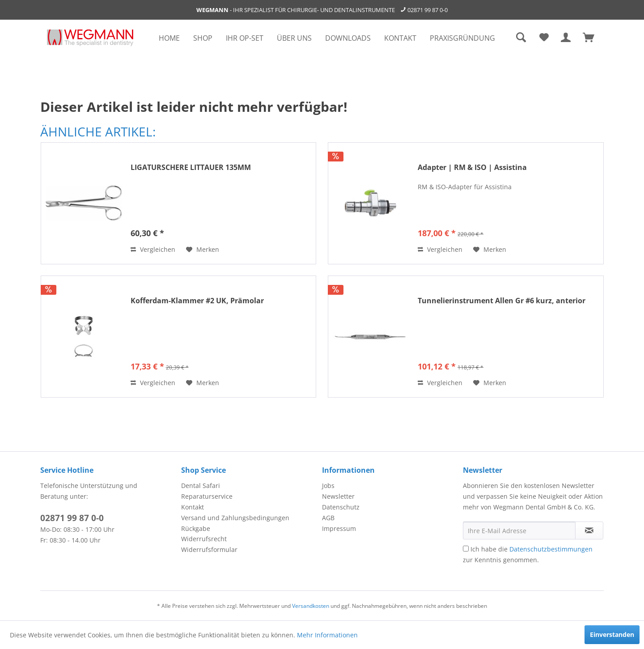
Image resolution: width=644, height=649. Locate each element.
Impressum (339, 528)
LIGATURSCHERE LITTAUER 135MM (191, 168)
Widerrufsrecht (204, 539)
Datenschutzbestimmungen (551, 549)
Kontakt (193, 507)
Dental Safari (201, 486)
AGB (328, 518)
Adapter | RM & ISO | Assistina (472, 168)
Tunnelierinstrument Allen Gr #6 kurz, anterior (502, 301)
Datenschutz (341, 507)
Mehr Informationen (327, 635)
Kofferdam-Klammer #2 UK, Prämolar (197, 301)
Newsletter (338, 496)
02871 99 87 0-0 (428, 10)
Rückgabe (196, 528)
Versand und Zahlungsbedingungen (235, 518)
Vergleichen (153, 249)
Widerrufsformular (209, 549)
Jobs (328, 486)
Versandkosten (311, 606)
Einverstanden (612, 634)
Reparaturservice (207, 496)
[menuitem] (169, 38)
